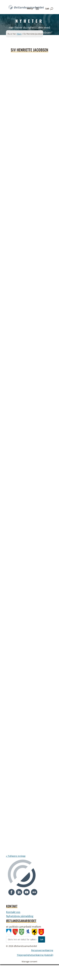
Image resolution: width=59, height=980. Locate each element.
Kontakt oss (13, 912)
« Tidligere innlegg (16, 856)
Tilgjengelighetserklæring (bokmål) (35, 955)
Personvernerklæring (42, 951)
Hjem (19, 34)
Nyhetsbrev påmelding (20, 916)
